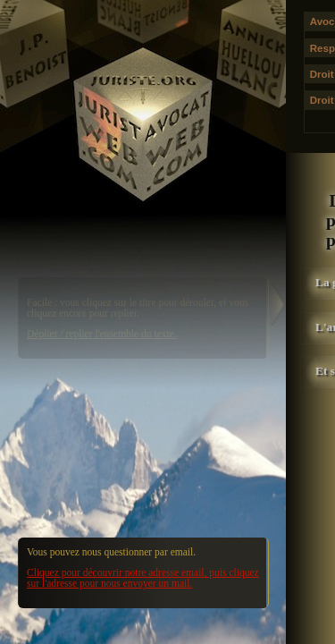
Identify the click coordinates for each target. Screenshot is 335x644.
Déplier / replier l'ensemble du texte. (102, 334)
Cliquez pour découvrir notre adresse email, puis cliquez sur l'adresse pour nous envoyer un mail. (143, 578)
